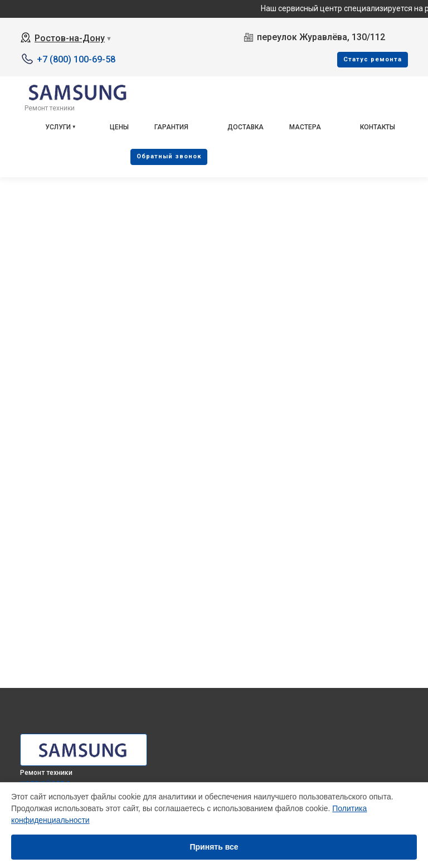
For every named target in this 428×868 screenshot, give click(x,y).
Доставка (245, 127)
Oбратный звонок (169, 156)
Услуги (58, 127)
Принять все (214, 847)
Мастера (305, 127)
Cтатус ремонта (373, 59)
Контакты (378, 127)
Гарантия (171, 127)
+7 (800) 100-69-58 (76, 59)
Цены (119, 127)
